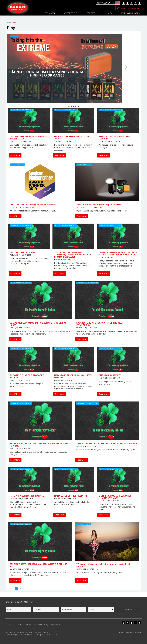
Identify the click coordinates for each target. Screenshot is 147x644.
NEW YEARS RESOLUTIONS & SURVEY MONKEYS (73, 376)
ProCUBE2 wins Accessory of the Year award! (33, 205)
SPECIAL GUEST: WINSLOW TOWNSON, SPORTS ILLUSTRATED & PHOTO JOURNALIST (73, 255)
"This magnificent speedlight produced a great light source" (103, 565)
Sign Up (129, 610)
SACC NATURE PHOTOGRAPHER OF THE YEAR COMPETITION (100, 324)
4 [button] (76, 107)
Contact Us (92, 13)
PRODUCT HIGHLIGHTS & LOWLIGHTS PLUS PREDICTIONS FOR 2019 (40, 445)
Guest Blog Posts (84, 524)
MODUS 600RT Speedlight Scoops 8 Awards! (99, 205)
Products (50, 13)
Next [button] (126, 67)
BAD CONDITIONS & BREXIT (24, 252)
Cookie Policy (43, 624)
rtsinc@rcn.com (17, 635)
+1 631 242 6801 (33, 635)
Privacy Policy (31, 624)
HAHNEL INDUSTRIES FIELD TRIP (71, 496)
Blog (110, 13)
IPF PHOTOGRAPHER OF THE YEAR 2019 (72, 138)
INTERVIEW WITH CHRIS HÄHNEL (27, 496)
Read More (15, 155)
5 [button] (78, 107)
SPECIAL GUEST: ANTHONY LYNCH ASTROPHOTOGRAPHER (107, 443)
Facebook (140, 3)
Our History (19, 624)
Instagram (136, 3)
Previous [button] (21, 67)
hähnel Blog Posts (18, 165)
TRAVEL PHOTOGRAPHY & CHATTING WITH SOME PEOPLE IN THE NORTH (118, 253)
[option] (73, 69)
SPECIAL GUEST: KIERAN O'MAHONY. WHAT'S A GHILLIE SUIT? (38, 565)
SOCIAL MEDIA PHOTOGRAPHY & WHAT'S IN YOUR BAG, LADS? (38, 324)
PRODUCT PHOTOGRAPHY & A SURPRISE (114, 138)
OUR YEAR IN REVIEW (110, 375)
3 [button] (73, 107)
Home (9, 22)
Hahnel (18, 8)
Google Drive (123, 3)
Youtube (131, 3)
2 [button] (71, 107)
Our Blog (9, 624)
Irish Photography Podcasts (21, 110)
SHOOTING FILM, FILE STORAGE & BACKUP (27, 376)
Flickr (127, 3)
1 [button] (69, 107)
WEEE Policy (55, 624)
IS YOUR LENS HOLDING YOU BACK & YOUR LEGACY (29, 138)
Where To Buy (71, 13)
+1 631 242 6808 (51, 635)
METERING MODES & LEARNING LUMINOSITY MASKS (115, 497)
